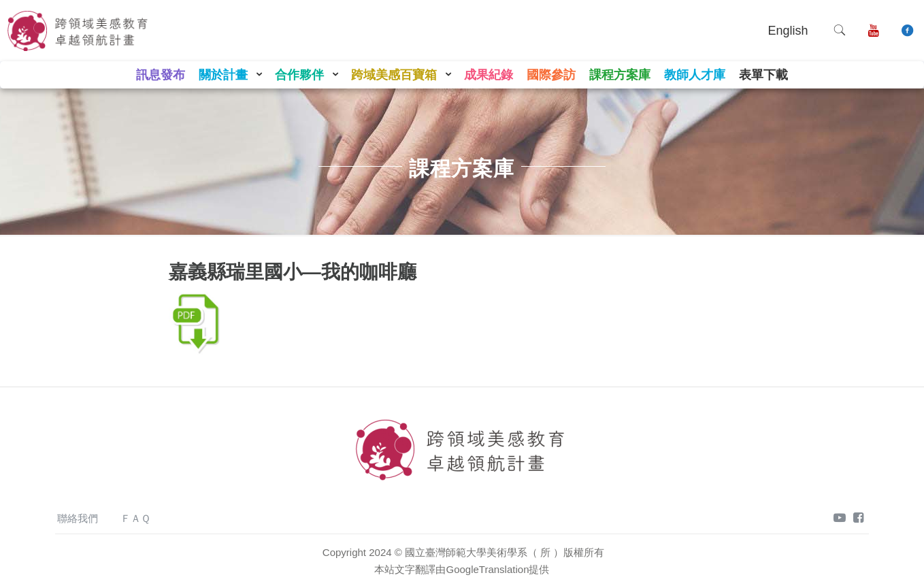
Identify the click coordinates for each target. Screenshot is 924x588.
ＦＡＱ (135, 518)
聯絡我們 (78, 518)
